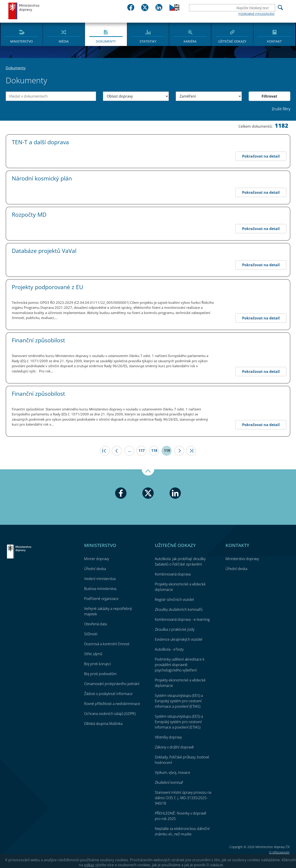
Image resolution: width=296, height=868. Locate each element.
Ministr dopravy (97, 559)
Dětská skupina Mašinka (103, 724)
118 (154, 451)
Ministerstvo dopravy (24, 11)
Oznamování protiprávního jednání (112, 684)
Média (64, 41)
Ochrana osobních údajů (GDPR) (110, 714)
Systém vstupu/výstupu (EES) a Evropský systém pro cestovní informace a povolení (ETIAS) (179, 701)
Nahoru (148, 472)
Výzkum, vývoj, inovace (172, 772)
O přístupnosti (279, 852)
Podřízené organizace (101, 599)
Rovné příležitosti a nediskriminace (112, 704)
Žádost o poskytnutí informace (108, 694)
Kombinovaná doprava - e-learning (182, 619)
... (130, 451)
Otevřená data (95, 624)
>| (191, 451)
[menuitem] (22, 34)
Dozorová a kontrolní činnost (107, 644)
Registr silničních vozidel (174, 599)
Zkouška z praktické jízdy (175, 629)
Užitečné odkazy (232, 41)
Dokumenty (106, 41)
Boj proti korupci (98, 664)
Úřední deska (95, 569)
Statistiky (148, 41)
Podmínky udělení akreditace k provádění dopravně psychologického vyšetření (180, 665)
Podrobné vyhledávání (256, 14)
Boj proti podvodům (100, 674)
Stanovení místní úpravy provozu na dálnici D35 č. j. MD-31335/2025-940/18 (183, 798)
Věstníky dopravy (168, 737)
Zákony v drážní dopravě (174, 747)
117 (142, 451)
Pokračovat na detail (261, 156)
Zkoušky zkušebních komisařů (179, 609)
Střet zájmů (93, 654)
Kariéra (190, 41)
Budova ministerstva (100, 589)
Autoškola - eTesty (169, 649)
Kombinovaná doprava (173, 574)
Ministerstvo (22, 41)
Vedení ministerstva (100, 579)
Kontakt (274, 41)
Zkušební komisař (169, 782)
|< (105, 451)
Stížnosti (91, 634)
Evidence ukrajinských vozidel (179, 639)
